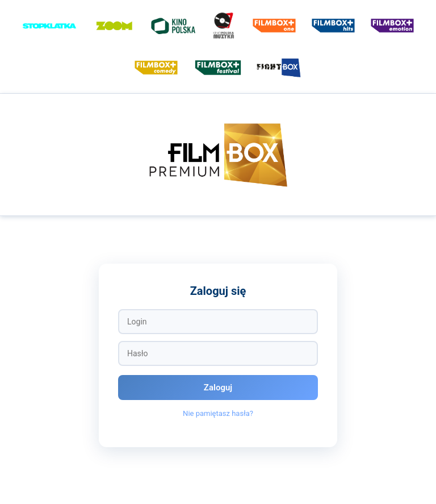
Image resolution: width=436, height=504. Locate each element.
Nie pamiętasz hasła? (218, 413)
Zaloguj (218, 388)
